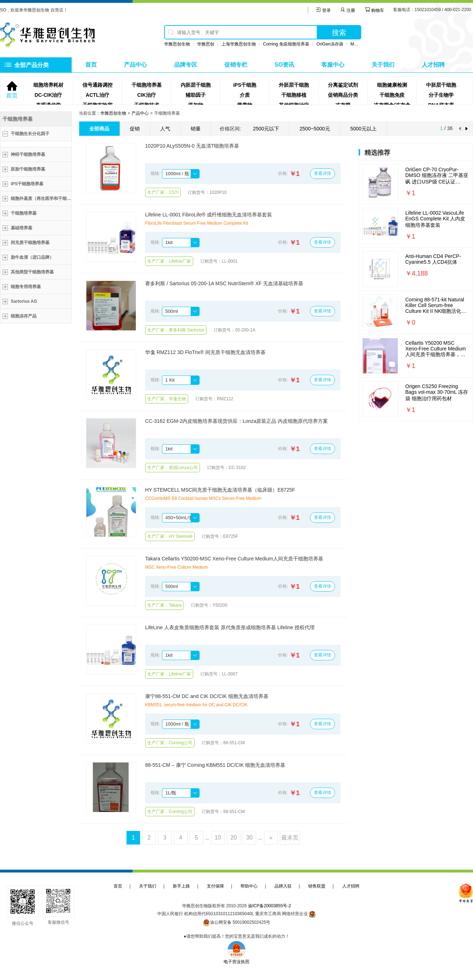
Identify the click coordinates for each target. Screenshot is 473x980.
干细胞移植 (294, 95)
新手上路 (181, 886)
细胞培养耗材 (48, 85)
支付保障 (215, 886)
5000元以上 (364, 129)
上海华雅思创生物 (239, 44)
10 (218, 838)
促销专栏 (236, 65)
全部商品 (99, 129)
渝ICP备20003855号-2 (269, 906)
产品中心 (135, 65)
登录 (323, 10)
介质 (245, 95)
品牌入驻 (283, 886)
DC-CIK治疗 (49, 95)
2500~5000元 (315, 129)
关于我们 (383, 65)
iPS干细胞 (245, 85)
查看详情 (322, 173)
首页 (91, 65)
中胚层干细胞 (441, 85)
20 (234, 838)
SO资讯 (284, 65)
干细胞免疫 (392, 95)
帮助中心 (249, 886)
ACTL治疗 (97, 95)
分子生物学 (441, 95)
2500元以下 (266, 129)
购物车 (374, 10)
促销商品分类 (343, 95)
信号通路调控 (97, 85)
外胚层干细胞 (294, 85)
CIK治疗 (147, 95)
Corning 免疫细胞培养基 (286, 44)
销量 (196, 129)
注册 (347, 10)
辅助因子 (196, 95)
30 (249, 838)
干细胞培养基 (147, 85)
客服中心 (333, 65)
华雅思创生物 (177, 44)
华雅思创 (206, 44)
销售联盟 (317, 886)
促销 (135, 129)
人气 (165, 129)
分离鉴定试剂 (343, 85)
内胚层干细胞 (196, 85)
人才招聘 (433, 65)
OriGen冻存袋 (330, 44)
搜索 (339, 33)
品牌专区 (186, 65)
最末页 (290, 838)
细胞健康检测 (392, 85)
